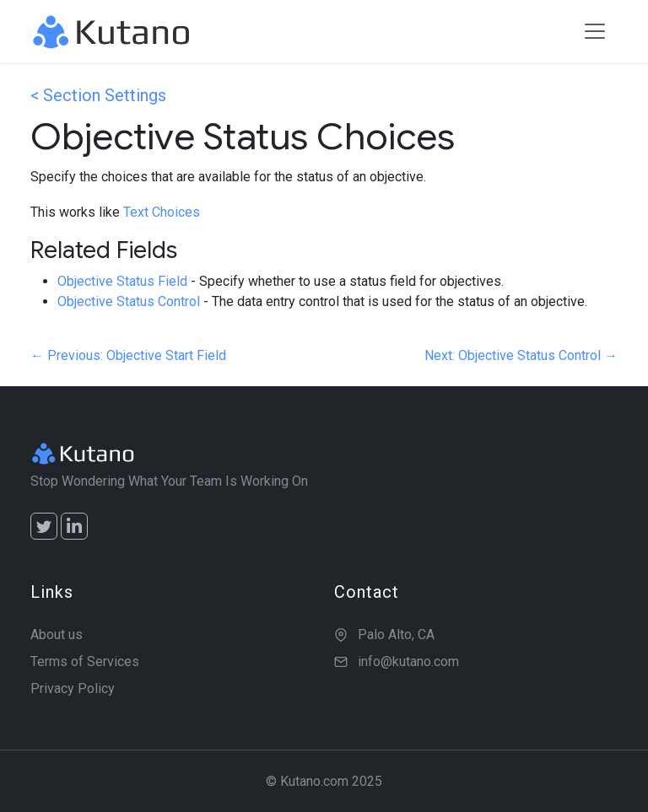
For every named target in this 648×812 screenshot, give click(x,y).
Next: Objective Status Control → (521, 355)
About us (57, 635)
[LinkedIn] (74, 526)
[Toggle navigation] (595, 31)
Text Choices (162, 212)
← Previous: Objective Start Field (128, 355)
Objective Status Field (122, 281)
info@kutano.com (408, 661)
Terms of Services (85, 661)
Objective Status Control (129, 301)
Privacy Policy (73, 688)
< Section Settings (98, 95)
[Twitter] (44, 526)
